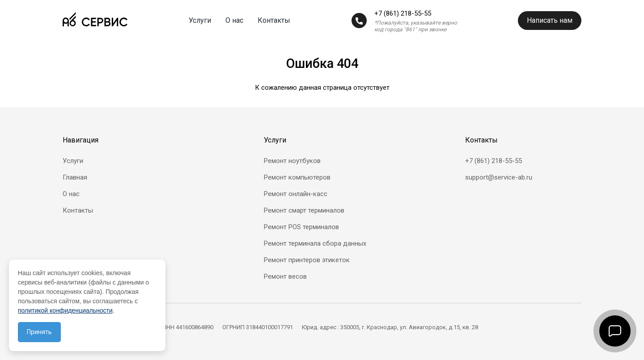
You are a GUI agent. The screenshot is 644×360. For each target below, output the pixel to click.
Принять (39, 332)
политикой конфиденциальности (65, 310)
